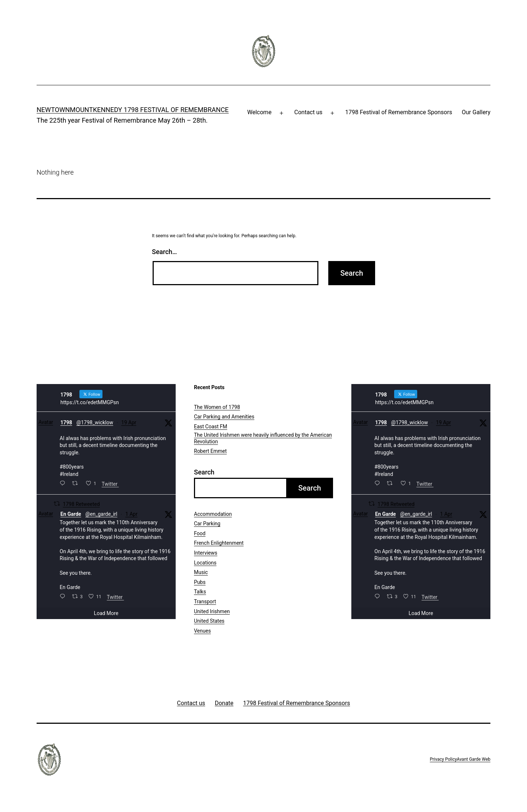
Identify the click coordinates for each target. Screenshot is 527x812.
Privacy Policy (443, 759)
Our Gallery (476, 112)
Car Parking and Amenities (224, 417)
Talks (200, 592)
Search (204, 472)
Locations (205, 563)
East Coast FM (211, 427)
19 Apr (129, 422)
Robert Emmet (210, 451)
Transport (205, 601)
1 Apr (132, 514)
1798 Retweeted (81, 504)
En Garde (71, 514)
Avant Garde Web (474, 759)
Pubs (200, 582)
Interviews (206, 553)
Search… (165, 252)
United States (209, 621)
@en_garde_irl (101, 514)
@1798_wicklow (95, 422)
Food (200, 533)
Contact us (308, 112)
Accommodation (213, 514)
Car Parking (207, 524)
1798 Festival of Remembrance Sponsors (399, 112)
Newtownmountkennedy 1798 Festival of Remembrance (133, 110)
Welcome (259, 112)
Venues (202, 631)
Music (201, 572)
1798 (66, 422)
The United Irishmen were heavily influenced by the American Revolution (263, 438)
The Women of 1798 (217, 407)
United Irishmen (212, 611)
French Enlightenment (219, 543)
